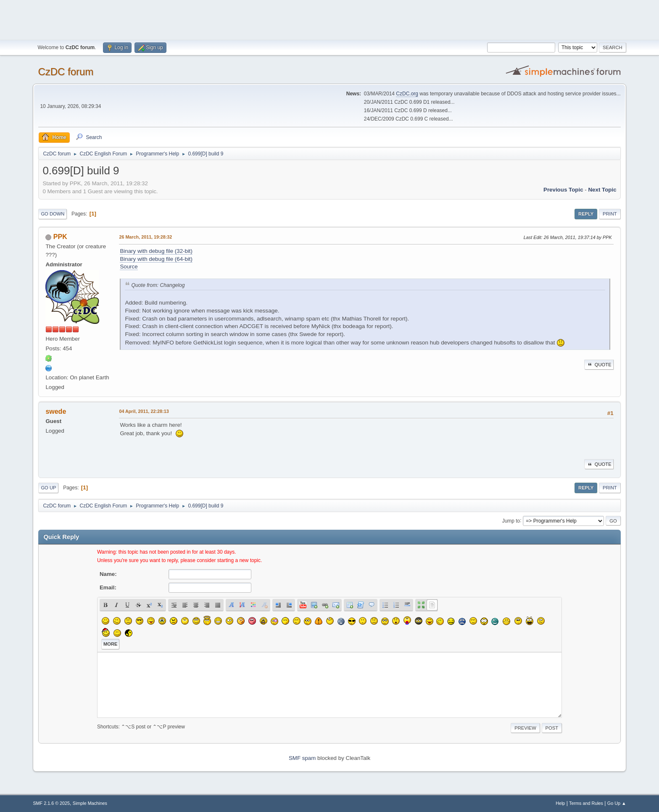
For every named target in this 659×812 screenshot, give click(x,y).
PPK (60, 237)
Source (129, 267)
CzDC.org (407, 94)
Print (610, 214)
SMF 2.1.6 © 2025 (51, 803)
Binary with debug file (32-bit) (156, 251)
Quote (599, 365)
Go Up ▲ (617, 803)
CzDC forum (66, 72)
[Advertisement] (329, 19)
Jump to (511, 520)
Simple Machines (90, 803)
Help (560, 803)
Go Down (53, 214)
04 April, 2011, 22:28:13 (144, 411)
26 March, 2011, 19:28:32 (145, 237)
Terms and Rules (586, 803)
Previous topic (563, 190)
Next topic (602, 190)
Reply (586, 214)
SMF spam (302, 758)
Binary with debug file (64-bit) (156, 259)
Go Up (48, 488)
